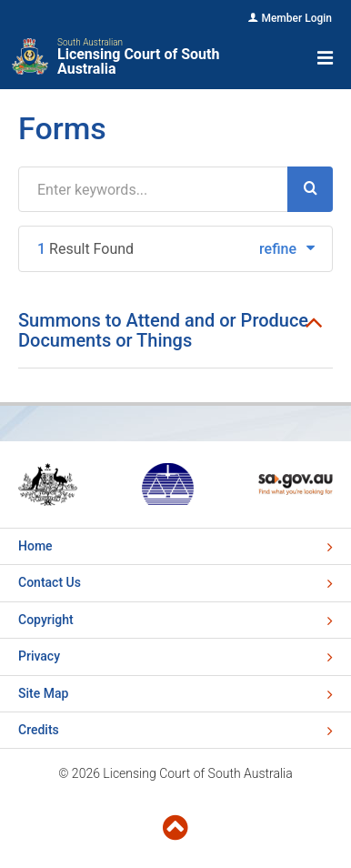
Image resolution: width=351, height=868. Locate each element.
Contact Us (50, 582)
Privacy (39, 656)
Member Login (296, 18)
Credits (39, 730)
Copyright (46, 620)
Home (35, 546)
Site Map (43, 693)
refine (287, 249)
